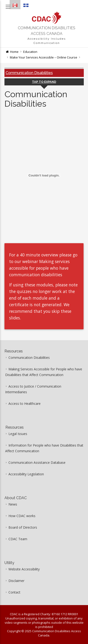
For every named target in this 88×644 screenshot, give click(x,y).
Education (30, 52)
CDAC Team (18, 539)
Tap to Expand (44, 82)
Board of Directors (23, 527)
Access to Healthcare (25, 404)
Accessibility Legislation (26, 474)
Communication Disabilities (29, 73)
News (13, 504)
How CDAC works (22, 516)
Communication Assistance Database (37, 462)
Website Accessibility (24, 569)
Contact (14, 592)
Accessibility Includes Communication (47, 41)
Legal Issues (18, 434)
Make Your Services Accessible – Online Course (44, 57)
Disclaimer (16, 581)
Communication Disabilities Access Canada (47, 31)
